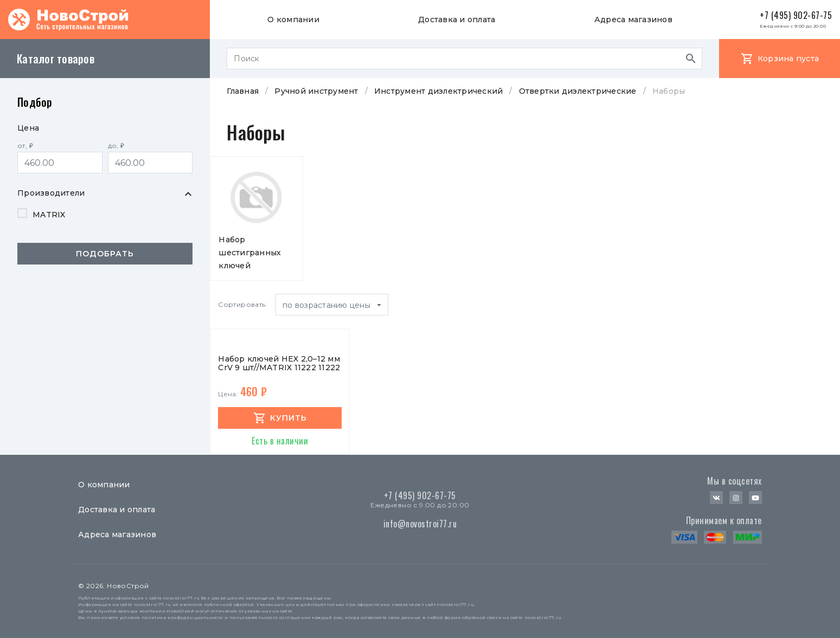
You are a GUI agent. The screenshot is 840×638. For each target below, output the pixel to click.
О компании (293, 20)
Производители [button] (51, 193)
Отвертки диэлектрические (578, 91)
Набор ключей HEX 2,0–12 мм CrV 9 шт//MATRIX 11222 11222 (279, 363)
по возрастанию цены (328, 305)
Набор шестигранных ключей (250, 253)
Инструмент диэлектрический (439, 91)
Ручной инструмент (316, 91)
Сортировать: (243, 304)
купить (288, 418)
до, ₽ (116, 146)
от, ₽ (25, 146)
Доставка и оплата (457, 20)
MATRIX (49, 215)
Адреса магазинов (633, 20)
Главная (243, 91)
